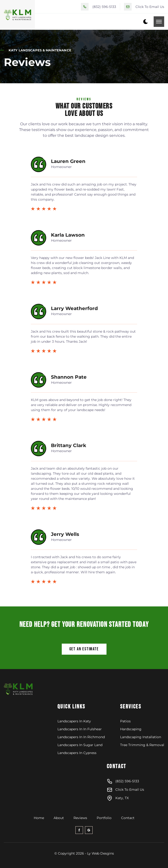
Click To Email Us (150, 7)
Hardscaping (131, 729)
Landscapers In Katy (74, 721)
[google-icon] (89, 830)
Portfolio (104, 818)
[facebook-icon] (79, 830)
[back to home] (17, 15)
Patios (125, 721)
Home (39, 818)
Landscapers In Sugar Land (80, 745)
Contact (128, 818)
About (59, 818)
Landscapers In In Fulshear (80, 729)
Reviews (80, 818)
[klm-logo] (29, 689)
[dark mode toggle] (146, 22)
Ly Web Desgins (101, 853)
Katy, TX (118, 798)
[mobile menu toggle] (159, 22)
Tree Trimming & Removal (142, 745)
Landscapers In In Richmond (81, 737)
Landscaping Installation (141, 737)
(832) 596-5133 (104, 7)
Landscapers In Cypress (77, 753)
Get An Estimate (84, 649)
